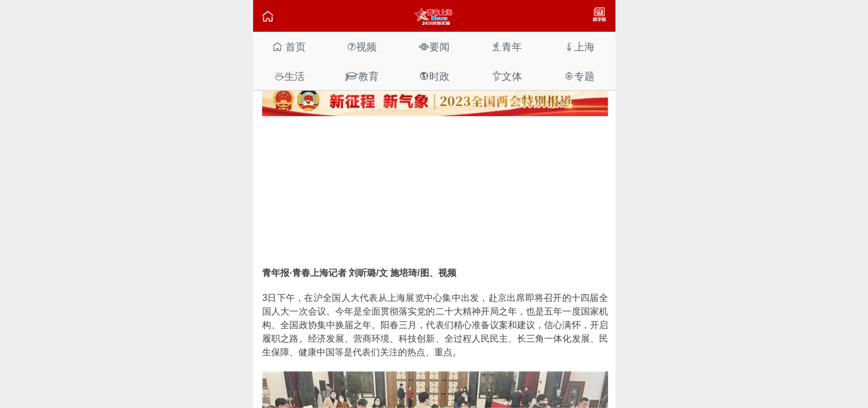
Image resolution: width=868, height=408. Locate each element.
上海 (579, 47)
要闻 (434, 47)
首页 (289, 47)
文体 (507, 76)
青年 (507, 47)
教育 (362, 76)
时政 (434, 76)
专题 (579, 76)
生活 (289, 76)
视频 (362, 47)
